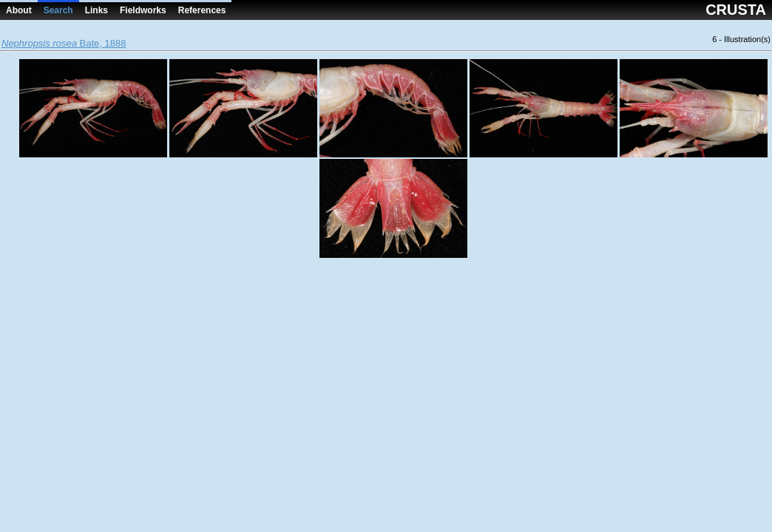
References (202, 10)
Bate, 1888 (64, 43)
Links (96, 10)
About (19, 10)
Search (58, 10)
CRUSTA (736, 10)
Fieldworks (143, 10)
